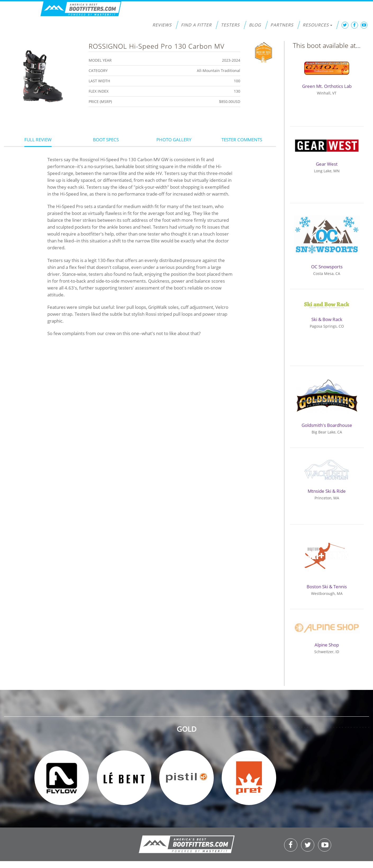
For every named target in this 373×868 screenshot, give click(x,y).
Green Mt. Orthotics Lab (327, 86)
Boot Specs (106, 140)
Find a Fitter (196, 25)
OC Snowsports (327, 267)
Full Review (38, 140)
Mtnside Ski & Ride (327, 491)
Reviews (162, 25)
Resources (317, 25)
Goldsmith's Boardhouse (327, 425)
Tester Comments (242, 140)
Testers (230, 25)
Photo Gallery (174, 140)
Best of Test (264, 52)
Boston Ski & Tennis (327, 587)
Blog (255, 25)
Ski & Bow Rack (327, 319)
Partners (282, 25)
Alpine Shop (327, 645)
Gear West (327, 164)
